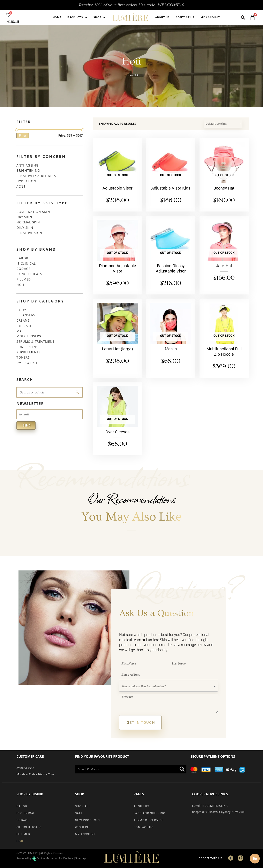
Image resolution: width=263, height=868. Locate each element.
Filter (23, 136)
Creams (23, 320)
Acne (21, 186)
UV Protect (27, 363)
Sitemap (80, 858)
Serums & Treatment (35, 341)
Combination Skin (33, 212)
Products (77, 18)
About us (162, 17)
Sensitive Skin (29, 233)
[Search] (77, 392)
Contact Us (185, 17)
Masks (22, 331)
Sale (79, 813)
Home (57, 17)
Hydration (26, 181)
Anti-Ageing (28, 165)
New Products (87, 820)
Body (21, 310)
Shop (99, 18)
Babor (22, 258)
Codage (24, 269)
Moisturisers (29, 336)
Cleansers (26, 315)
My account (210, 17)
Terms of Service (149, 820)
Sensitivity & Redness (36, 176)
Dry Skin (24, 217)
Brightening (28, 170)
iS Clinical (26, 263)
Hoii (20, 285)
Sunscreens (27, 347)
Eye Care (24, 326)
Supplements (29, 352)
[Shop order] (223, 124)
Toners (23, 357)
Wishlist (13, 21)
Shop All (83, 806)
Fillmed (24, 279)
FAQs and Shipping (150, 813)
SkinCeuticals (29, 274)
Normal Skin (28, 222)
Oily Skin (25, 228)
